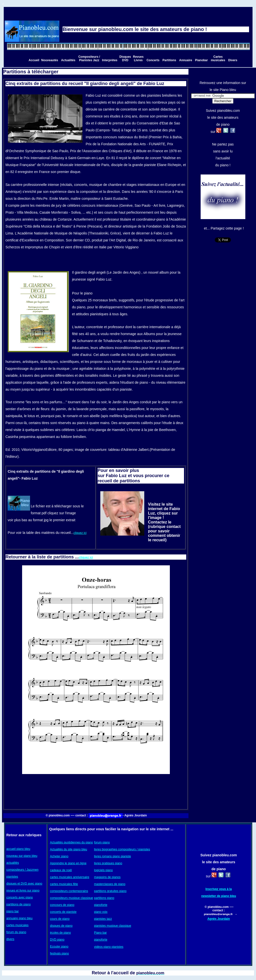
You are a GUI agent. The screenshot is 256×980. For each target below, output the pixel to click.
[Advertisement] (96, 791)
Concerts (153, 60)
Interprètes (110, 60)
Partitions (169, 60)
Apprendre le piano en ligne (68, 863)
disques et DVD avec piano (24, 884)
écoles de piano (60, 933)
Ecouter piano (59, 947)
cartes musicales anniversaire (70, 877)
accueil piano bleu (18, 849)
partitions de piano (19, 904)
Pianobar (201, 60)
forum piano (102, 842)
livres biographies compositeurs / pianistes (122, 849)
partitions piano (104, 898)
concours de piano (62, 905)
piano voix (101, 912)
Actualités (68, 60)
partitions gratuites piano (110, 891)
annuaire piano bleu (19, 918)
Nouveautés (50, 60)
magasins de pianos (107, 877)
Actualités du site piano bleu (68, 849)
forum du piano (16, 932)
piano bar (13, 911)
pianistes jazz (103, 919)
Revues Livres (138, 58)
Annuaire (186, 60)
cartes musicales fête (64, 884)
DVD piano (57, 940)
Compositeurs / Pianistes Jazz (89, 58)
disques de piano (61, 926)
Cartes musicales (218, 58)
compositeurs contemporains (69, 891)
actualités (13, 863)
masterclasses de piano (110, 884)
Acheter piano (59, 856)
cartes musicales (18, 925)
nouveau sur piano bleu (22, 856)
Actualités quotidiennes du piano (71, 842)
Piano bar (100, 933)
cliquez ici (80, 533)
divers (10, 939)
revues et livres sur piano (23, 891)
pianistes (12, 877)
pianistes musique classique (113, 926)
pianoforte (101, 905)
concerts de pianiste (63, 912)
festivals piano (59, 953)
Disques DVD (125, 58)
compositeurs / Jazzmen (22, 870)
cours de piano (60, 919)
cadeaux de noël (61, 870)
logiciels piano (103, 870)
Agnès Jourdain (219, 919)
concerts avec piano (20, 897)
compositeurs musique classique (71, 898)
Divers (233, 60)
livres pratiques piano (108, 863)
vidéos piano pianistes (109, 947)
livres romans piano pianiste (113, 856)
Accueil (34, 60)
